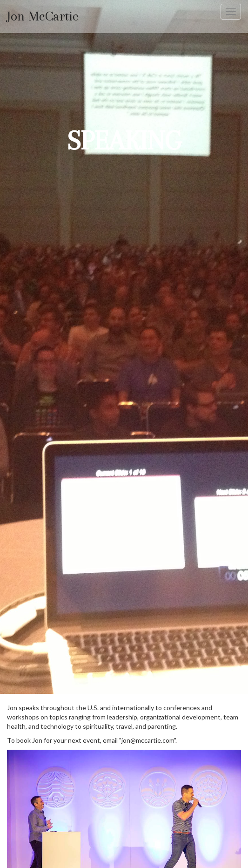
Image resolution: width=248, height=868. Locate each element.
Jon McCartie (43, 17)
